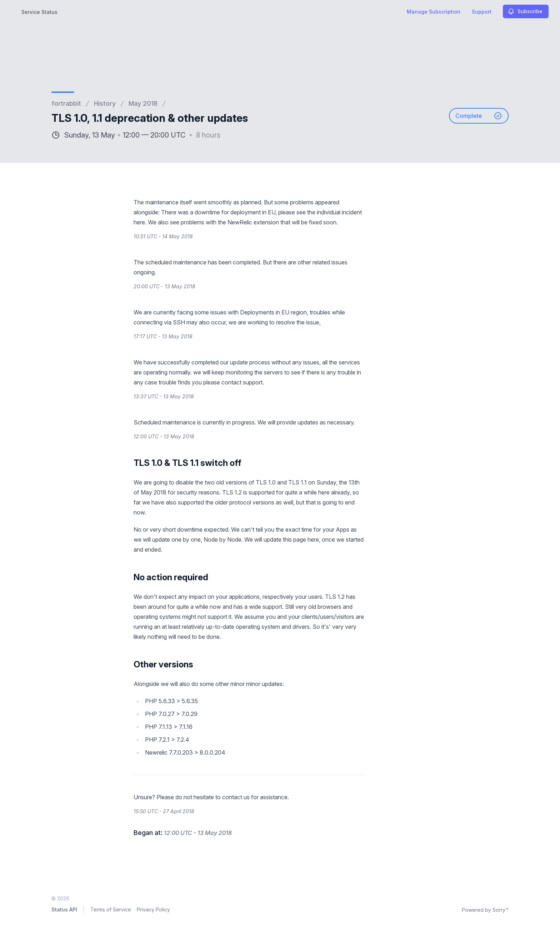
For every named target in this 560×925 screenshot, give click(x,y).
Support (482, 12)
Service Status (39, 12)
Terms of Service (111, 909)
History (105, 103)
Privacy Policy (153, 909)
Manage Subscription (434, 12)
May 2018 (143, 103)
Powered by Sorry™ (485, 910)
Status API (64, 909)
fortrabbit (66, 103)
